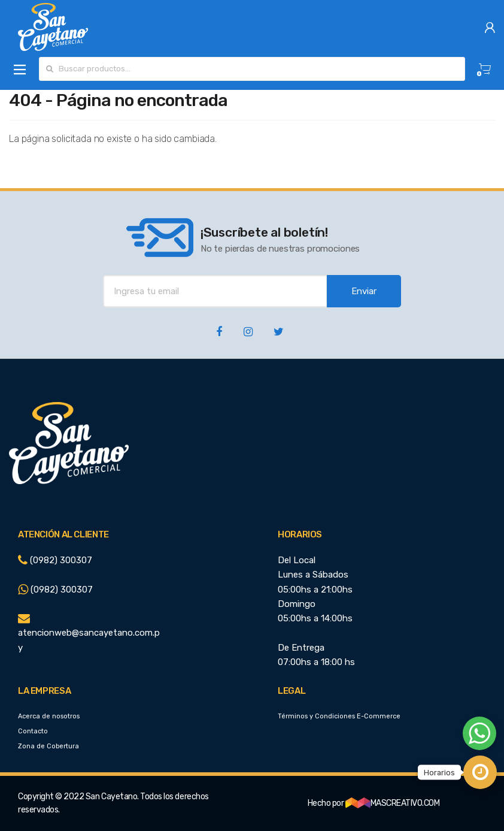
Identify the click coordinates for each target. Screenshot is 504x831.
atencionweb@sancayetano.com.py (89, 633)
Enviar (364, 291)
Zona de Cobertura (48, 746)
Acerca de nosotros (49, 716)
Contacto (33, 731)
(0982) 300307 (55, 560)
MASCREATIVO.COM (393, 803)
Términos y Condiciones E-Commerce (339, 716)
